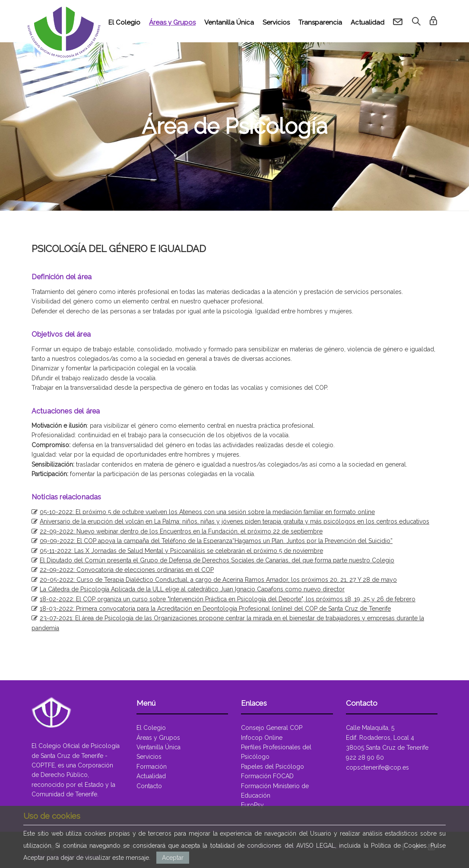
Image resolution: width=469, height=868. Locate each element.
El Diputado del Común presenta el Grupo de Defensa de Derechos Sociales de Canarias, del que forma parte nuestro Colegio (217, 560)
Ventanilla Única (229, 22)
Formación (152, 767)
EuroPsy (252, 805)
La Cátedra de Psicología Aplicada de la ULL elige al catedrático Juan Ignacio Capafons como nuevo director (192, 589)
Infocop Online (262, 738)
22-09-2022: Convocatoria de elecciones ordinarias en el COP (127, 570)
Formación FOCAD (267, 776)
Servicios (276, 22)
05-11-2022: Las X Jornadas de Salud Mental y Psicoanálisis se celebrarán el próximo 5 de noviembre (181, 551)
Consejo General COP (272, 728)
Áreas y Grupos (172, 22)
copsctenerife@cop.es (377, 767)
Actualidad (368, 22)
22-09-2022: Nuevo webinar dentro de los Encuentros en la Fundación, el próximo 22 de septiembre (181, 531)
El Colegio (124, 22)
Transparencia (320, 22)
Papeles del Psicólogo (273, 767)
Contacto (149, 786)
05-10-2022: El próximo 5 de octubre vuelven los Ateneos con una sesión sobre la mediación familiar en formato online (207, 512)
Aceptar (173, 858)
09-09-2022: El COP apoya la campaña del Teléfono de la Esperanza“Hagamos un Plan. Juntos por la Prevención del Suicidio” (216, 541)
